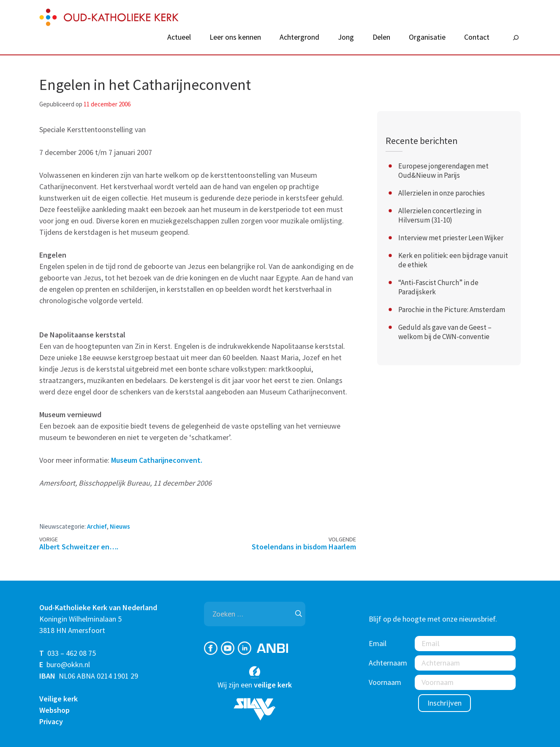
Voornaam (385, 682)
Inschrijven (444, 703)
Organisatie (427, 37)
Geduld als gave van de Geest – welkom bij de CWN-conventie (445, 332)
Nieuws (120, 526)
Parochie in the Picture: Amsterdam (452, 310)
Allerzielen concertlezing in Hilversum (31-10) (440, 215)
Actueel (179, 37)
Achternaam (388, 663)
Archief (97, 526)
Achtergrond (299, 37)
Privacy (51, 721)
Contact (477, 37)
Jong (346, 37)
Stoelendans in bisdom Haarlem (304, 547)
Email (378, 643)
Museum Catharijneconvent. (157, 460)
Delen (381, 37)
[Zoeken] (516, 38)
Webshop (54, 710)
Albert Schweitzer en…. (79, 547)
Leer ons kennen (235, 37)
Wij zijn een (255, 685)
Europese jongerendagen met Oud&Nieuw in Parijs (443, 171)
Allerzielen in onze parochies (442, 193)
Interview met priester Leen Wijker (451, 238)
